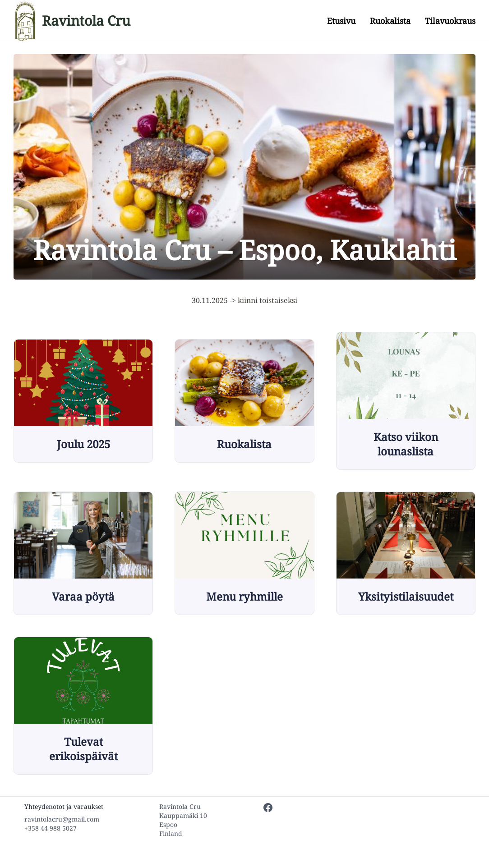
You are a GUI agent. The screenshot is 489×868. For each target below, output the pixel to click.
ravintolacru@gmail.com (62, 819)
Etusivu (341, 21)
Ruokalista (390, 21)
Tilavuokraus (450, 21)
